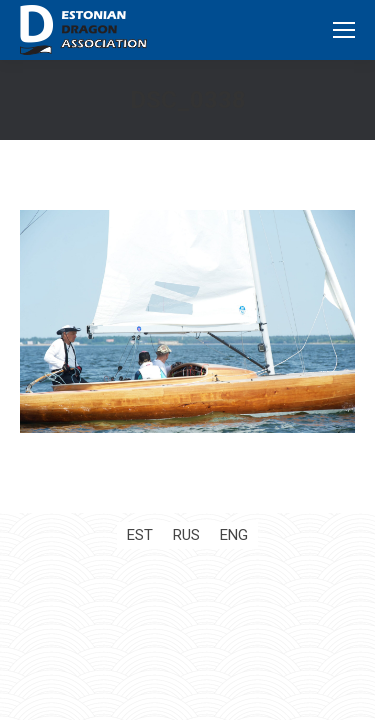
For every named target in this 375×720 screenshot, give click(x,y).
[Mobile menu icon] (344, 30)
